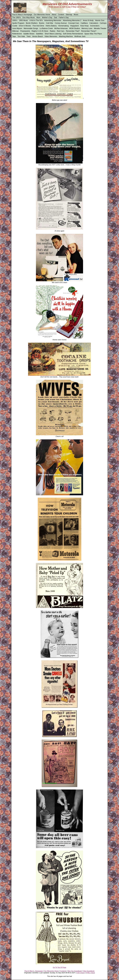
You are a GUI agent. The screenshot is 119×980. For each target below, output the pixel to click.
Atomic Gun (100, 20)
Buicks (42, 23)
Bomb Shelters (32, 23)
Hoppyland (74, 26)
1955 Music (23, 20)
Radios (53, 31)
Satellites (40, 34)
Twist (29, 36)
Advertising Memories (53, 20)
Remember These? (89, 31)
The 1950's (17, 17)
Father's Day (64, 17)
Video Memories (51, 36)
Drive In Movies (25, 26)
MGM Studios (75, 28)
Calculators (94, 23)
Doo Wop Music (29, 17)
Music (76, 15)
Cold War (49, 23)
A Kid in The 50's (36, 20)
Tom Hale (21, 36)
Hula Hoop (84, 26)
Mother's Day (47, 17)
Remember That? (73, 31)
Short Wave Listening (53, 34)
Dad (56, 17)
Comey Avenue (61, 23)
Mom (38, 17)
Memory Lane (87, 28)
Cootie (15, 26)
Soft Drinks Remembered (73, 34)
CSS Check (80, 973)
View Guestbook (89, 971)
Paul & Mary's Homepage (22, 15)
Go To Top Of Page (59, 967)
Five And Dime (38, 26)
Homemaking (63, 26)
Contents (63, 971)
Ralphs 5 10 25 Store (40, 31)
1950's (15, 20)
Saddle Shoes (29, 34)
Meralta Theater (100, 28)
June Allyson (17, 28)
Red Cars (61, 31)
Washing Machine (66, 36)
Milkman (15, 31)
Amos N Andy (88, 20)
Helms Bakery (51, 26)
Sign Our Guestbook (75, 971)
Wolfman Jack (80, 36)
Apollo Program (18, 23)
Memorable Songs (31, 28)
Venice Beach (38, 36)
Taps (14, 36)
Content (61, 15)
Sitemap (69, 15)
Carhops (103, 23)
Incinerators (95, 26)
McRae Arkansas (61, 28)
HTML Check (90, 973)
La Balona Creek (46, 28)
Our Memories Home (42, 15)
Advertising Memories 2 (72, 20)
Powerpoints (25, 31)
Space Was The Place (93, 34)
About (54, 15)
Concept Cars (74, 23)
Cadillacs (84, 23)
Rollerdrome (17, 34)
